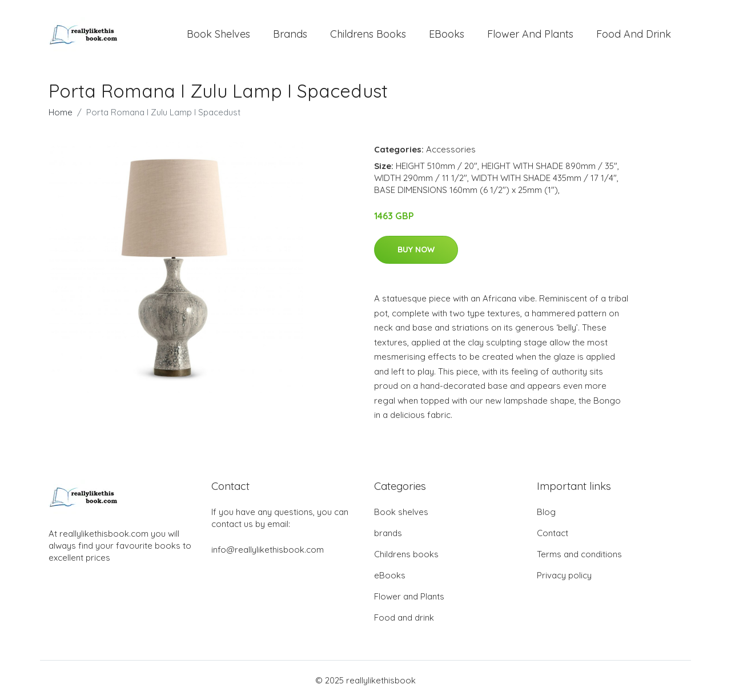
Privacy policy (564, 575)
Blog (546, 512)
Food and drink (634, 34)
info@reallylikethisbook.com (268, 550)
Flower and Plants (530, 34)
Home (61, 112)
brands (290, 34)
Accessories (451, 149)
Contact (553, 533)
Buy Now (416, 250)
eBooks (447, 34)
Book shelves (218, 34)
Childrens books (368, 34)
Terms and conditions (579, 554)
